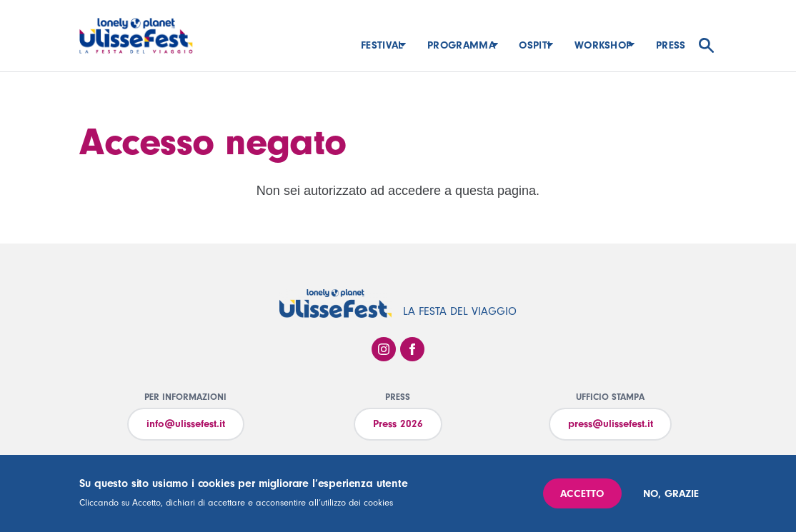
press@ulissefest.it (611, 424)
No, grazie (671, 494)
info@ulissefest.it (186, 424)
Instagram (384, 349)
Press (671, 45)
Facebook (412, 349)
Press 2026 (398, 424)
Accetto (582, 494)
